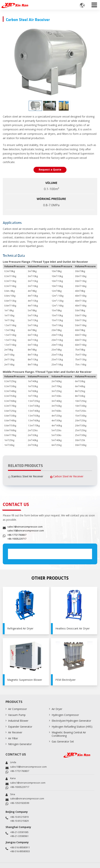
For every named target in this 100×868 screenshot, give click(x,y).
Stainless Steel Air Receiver (27, 476)
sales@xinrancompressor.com (27, 799)
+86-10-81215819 (19, 817)
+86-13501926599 (20, 803)
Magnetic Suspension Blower (25, 680)
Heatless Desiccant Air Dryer (72, 628)
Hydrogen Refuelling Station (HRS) (72, 727)
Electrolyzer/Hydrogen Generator (71, 721)
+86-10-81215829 (19, 821)
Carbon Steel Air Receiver (68, 476)
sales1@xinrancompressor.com (25, 527)
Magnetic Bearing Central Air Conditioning (69, 734)
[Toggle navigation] (94, 4)
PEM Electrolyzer (65, 680)
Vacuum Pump (17, 715)
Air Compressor (17, 709)
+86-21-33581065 (19, 832)
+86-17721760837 (17, 535)
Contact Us (16, 754)
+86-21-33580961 (19, 836)
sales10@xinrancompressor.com (26, 531)
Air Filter (13, 738)
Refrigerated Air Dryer (20, 628)
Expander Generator (20, 727)
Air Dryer (57, 709)
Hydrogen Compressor (65, 715)
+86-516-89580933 (20, 851)
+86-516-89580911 (20, 847)
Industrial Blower (18, 721)
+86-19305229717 (17, 539)
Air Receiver (15, 732)
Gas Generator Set (63, 741)
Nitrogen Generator (20, 744)
